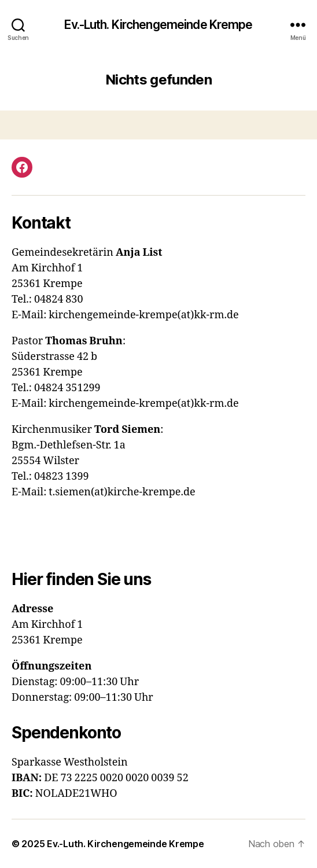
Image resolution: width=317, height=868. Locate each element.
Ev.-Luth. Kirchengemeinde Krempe (158, 25)
